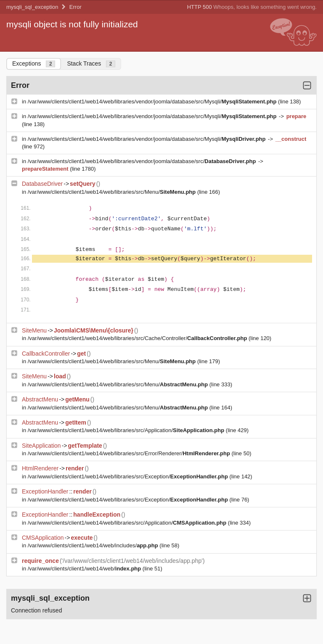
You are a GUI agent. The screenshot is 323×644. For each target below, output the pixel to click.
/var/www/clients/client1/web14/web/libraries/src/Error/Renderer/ (130, 453)
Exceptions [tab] (34, 64)
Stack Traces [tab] (91, 64)
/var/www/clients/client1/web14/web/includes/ (94, 545)
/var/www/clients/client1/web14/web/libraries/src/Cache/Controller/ (138, 338)
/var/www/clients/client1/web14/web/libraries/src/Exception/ (129, 476)
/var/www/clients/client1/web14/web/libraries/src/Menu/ (113, 192)
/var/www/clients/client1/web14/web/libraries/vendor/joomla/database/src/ (143, 161)
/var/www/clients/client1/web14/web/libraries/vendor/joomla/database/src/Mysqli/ (153, 102)
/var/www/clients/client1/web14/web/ (85, 569)
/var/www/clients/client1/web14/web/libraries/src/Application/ (127, 430)
